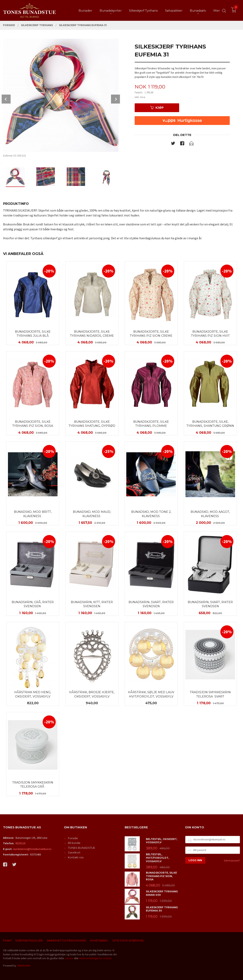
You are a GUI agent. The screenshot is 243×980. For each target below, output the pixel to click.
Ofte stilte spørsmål (128, 940)
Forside (73, 838)
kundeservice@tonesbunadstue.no (32, 849)
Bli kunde (74, 843)
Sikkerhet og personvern (66, 940)
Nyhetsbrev (99, 940)
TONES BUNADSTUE (82, 848)
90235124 (20, 843)
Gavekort (74, 852)
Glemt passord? (232, 860)
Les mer (69, 958)
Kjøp (157, 108)
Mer (217, 10)
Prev (6, 99)
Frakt (7, 940)
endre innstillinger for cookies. (96, 958)
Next (115, 99)
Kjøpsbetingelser (29, 940)
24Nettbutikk (24, 966)
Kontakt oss (76, 857)
